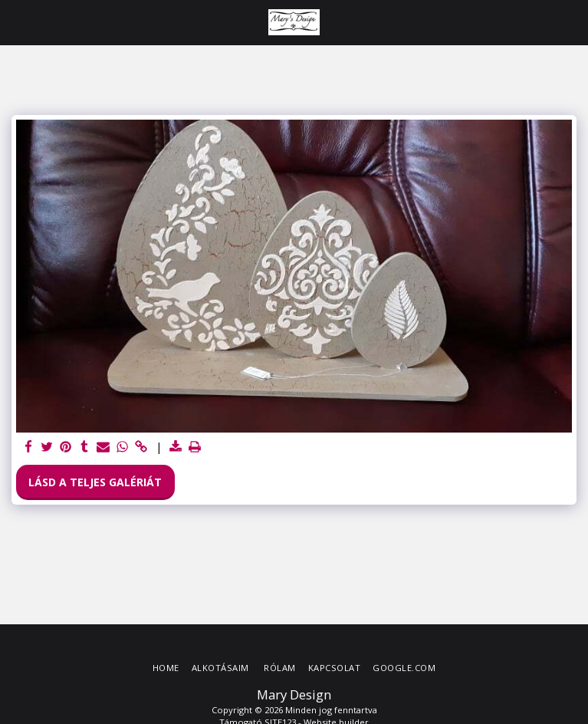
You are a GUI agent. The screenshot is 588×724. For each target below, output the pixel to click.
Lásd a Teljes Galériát (95, 482)
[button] (17, 22)
